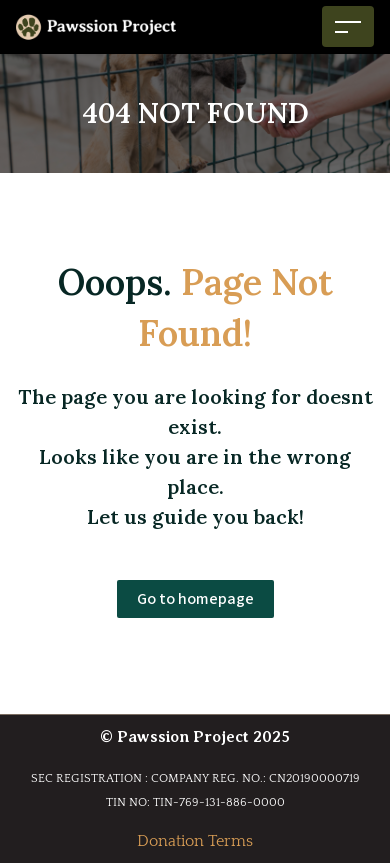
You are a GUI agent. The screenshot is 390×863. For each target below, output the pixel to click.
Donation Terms (195, 841)
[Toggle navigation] (348, 26)
